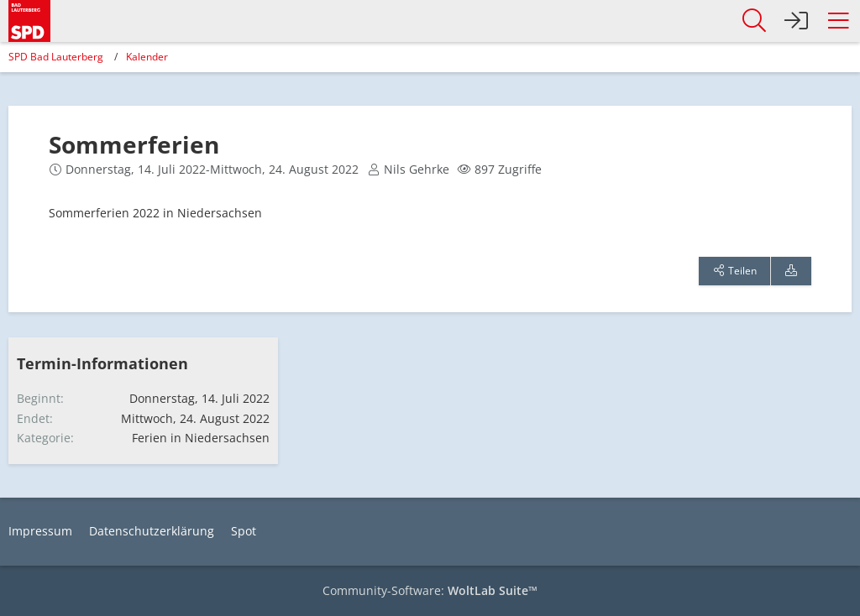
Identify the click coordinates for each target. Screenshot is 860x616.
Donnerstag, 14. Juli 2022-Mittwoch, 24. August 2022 (212, 169)
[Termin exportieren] (791, 271)
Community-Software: (430, 590)
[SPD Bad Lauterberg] (29, 18)
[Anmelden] (796, 21)
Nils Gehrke (417, 169)
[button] (838, 21)
